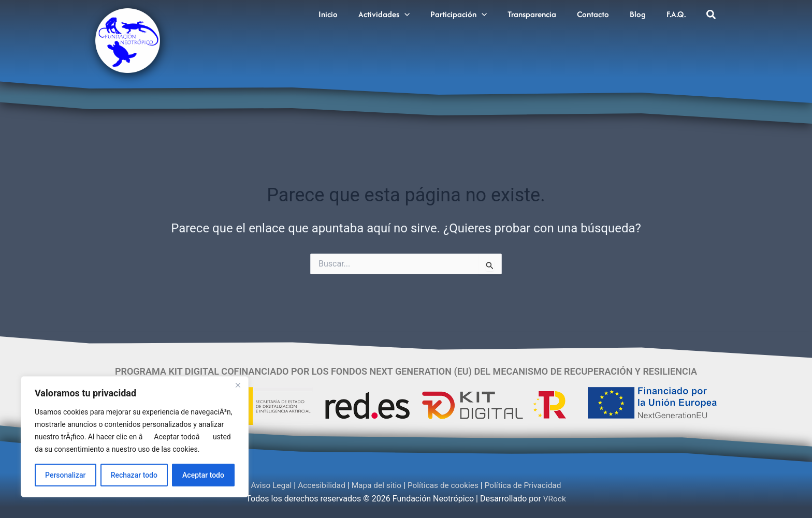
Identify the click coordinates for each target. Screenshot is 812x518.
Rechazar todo (134, 475)
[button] (422, 12)
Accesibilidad (319, 485)
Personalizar (65, 475)
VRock (555, 499)
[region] (135, 437)
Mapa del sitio (375, 485)
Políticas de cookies (444, 485)
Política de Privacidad (527, 485)
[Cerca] (238, 385)
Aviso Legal (267, 485)
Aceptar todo (203, 475)
